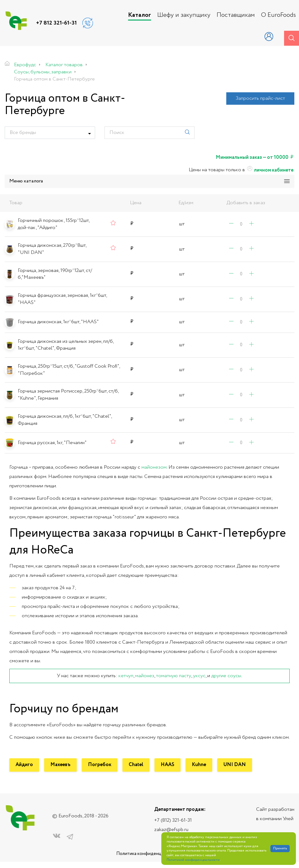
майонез (145, 676)
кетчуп (126, 676)
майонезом (154, 467)
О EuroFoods (278, 15)
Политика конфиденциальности (149, 854)
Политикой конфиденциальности (193, 860)
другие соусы (226, 676)
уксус (199, 676)
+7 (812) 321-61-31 (173, 820)
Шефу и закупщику (184, 15)
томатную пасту (174, 676)
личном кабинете (270, 170)
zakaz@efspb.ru (171, 830)
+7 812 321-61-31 (56, 23)
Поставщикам (236, 15)
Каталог (140, 15)
